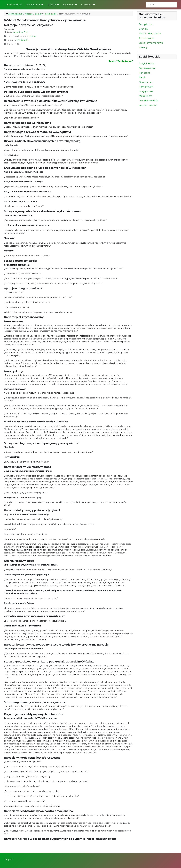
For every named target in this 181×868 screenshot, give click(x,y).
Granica (143, 29)
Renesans (144, 73)
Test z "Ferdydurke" (121, 61)
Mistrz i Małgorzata (150, 33)
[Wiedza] (57, 5)
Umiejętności (33, 5)
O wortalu (87, 5)
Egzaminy (69, 5)
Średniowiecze (147, 68)
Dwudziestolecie (148, 101)
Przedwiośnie (147, 38)
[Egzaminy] (75, 5)
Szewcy (143, 47)
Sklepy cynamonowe (151, 43)
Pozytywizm (146, 91)
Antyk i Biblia (146, 63)
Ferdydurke (23, 40)
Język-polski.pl (14, 5)
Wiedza (52, 5)
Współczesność (148, 105)
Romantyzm (146, 87)
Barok (142, 77)
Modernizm (146, 96)
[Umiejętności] (42, 5)
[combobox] (161, 5)
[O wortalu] (94, 5)
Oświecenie (146, 82)
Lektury (32, 36)
